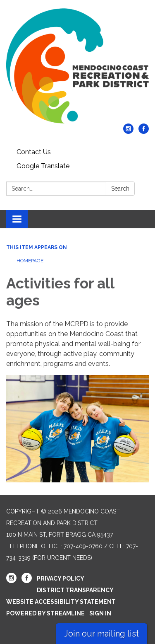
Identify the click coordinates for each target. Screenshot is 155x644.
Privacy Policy (61, 579)
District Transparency (75, 590)
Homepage (30, 261)
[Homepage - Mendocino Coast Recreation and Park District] (77, 66)
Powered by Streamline (45, 613)
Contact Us (34, 152)
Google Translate (43, 166)
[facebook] (144, 132)
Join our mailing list (101, 634)
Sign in (100, 613)
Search (120, 189)
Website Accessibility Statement (61, 602)
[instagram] (128, 132)
